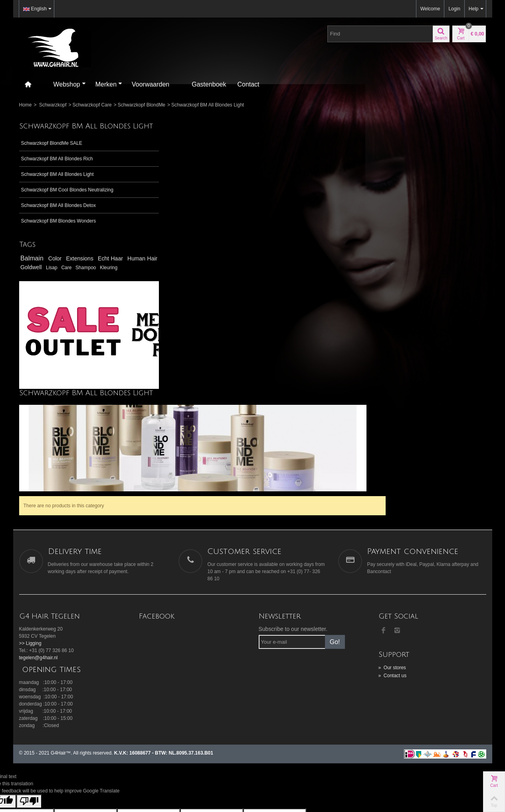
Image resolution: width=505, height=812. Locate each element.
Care (120, 284)
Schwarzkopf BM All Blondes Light (57, 183)
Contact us (393, 568)
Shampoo (31, 291)
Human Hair (41, 283)
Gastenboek (209, 84)
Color (56, 274)
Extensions (82, 274)
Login (454, 9)
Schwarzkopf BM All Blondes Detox (58, 221)
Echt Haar (113, 274)
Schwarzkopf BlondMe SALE (52, 152)
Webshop (69, 84)
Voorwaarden (151, 84)
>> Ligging (30, 535)
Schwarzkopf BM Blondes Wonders (59, 237)
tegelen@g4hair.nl (39, 550)
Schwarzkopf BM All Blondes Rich (57, 167)
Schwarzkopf (53, 105)
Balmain (33, 274)
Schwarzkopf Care (92, 105)
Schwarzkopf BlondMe (142, 105)
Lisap (103, 284)
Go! (335, 534)
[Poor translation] (29, 693)
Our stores (392, 560)
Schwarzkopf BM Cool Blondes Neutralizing (54, 202)
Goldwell (78, 283)
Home (26, 105)
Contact (248, 84)
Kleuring (53, 291)
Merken (109, 84)
